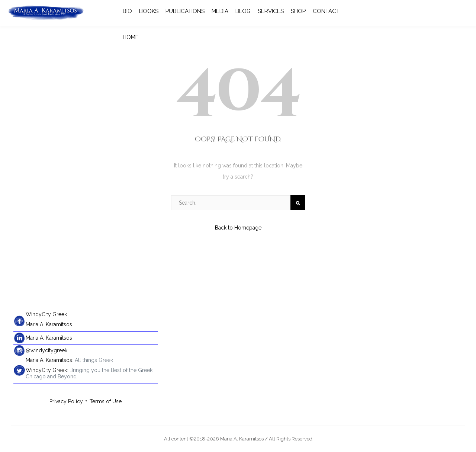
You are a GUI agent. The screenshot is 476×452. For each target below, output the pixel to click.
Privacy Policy (66, 401)
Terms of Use (106, 401)
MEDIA (220, 11)
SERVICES (271, 11)
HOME (131, 37)
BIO (127, 11)
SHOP (298, 11)
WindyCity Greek (46, 314)
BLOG (243, 11)
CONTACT (326, 11)
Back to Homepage (238, 228)
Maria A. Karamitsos (49, 324)
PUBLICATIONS (185, 11)
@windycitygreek (46, 350)
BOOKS (149, 11)
